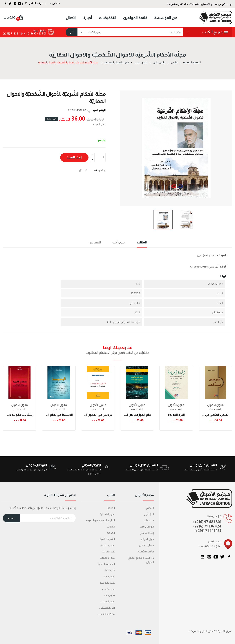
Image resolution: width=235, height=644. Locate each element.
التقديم (150, 508)
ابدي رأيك (119, 242)
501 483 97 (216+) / (35, 34)
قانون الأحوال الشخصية (20, 407)
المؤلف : (221, 255)
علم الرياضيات (107, 558)
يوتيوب (216, 557)
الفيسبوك (229, 557)
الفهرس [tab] (95, 242)
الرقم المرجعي (217, 266)
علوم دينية (109, 576)
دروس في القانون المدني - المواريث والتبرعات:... (98, 415)
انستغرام (209, 557)
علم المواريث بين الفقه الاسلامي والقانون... (137, 415)
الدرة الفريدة (176, 415)
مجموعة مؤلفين (206, 255)
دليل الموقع (147, 539)
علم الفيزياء (109, 552)
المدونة (111, 533)
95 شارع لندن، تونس (210, 546)
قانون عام (109, 595)
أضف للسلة (74, 157)
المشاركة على (86, 170)
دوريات (111, 527)
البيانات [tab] (142, 242)
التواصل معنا (147, 527)
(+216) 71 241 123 (208, 531)
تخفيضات (149, 520)
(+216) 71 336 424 (207, 526)
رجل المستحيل (107, 608)
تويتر (222, 557)
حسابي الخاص (147, 545)
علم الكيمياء (109, 589)
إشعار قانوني (147, 533)
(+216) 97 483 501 (207, 522)
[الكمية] (100, 157)
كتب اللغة (110, 570)
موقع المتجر (34, 3)
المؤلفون (149, 514)
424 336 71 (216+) (13, 34)
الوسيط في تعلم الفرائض (59, 415)
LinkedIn (203, 557)
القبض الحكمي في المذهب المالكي (215, 415)
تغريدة (80, 170)
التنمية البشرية (107, 539)
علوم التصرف (108, 601)
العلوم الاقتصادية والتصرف (101, 520)
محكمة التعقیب (106, 614)
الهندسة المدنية (106, 564)
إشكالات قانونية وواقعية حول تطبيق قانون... (20, 415)
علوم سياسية (108, 545)
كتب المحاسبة (107, 583)
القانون (111, 508)
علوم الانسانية (107, 514)
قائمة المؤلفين (146, 552)
